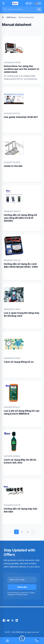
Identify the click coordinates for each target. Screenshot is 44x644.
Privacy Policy (23, 594)
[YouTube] (8, 620)
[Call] (22, 641)
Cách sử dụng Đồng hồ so (19, 362)
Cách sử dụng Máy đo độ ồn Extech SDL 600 (20, 461)
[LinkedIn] (17, 620)
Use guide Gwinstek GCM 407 (21, 117)
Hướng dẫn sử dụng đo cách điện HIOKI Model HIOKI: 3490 (21, 265)
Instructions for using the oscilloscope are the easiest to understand (22, 69)
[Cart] (37, 641)
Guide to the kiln (13, 166)
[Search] (39, 9)
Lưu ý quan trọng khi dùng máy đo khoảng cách (22, 314)
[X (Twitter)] (12, 620)
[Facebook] (4, 620)
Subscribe (22, 587)
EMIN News (11, 17)
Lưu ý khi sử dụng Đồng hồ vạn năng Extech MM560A (22, 412)
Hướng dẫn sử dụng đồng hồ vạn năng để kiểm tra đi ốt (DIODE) (20, 218)
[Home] (3, 17)
